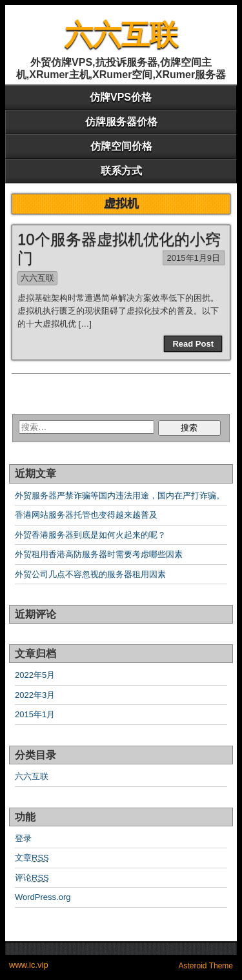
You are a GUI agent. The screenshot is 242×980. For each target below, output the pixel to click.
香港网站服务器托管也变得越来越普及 (86, 515)
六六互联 (121, 35)
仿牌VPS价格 (121, 97)
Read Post (193, 344)
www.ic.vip (29, 965)
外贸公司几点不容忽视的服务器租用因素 (90, 574)
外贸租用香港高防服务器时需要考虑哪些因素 (99, 554)
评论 (32, 878)
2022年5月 (35, 675)
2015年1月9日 (194, 258)
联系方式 (121, 171)
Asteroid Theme (206, 966)
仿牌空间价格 (121, 146)
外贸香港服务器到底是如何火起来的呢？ (90, 535)
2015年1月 (35, 714)
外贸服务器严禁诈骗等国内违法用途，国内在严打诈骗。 (120, 495)
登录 (23, 838)
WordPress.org (43, 897)
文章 (32, 858)
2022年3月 (35, 695)
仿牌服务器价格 (121, 122)
